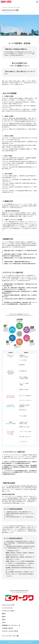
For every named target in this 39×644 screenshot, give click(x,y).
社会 (3, 619)
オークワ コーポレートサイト (9, 636)
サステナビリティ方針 (8, 611)
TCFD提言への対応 (7, 628)
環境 (3, 614)
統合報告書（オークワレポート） (10, 625)
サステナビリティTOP (6, 7)
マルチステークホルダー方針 (9, 631)
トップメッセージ (6, 608)
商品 (3, 617)
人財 (3, 622)
